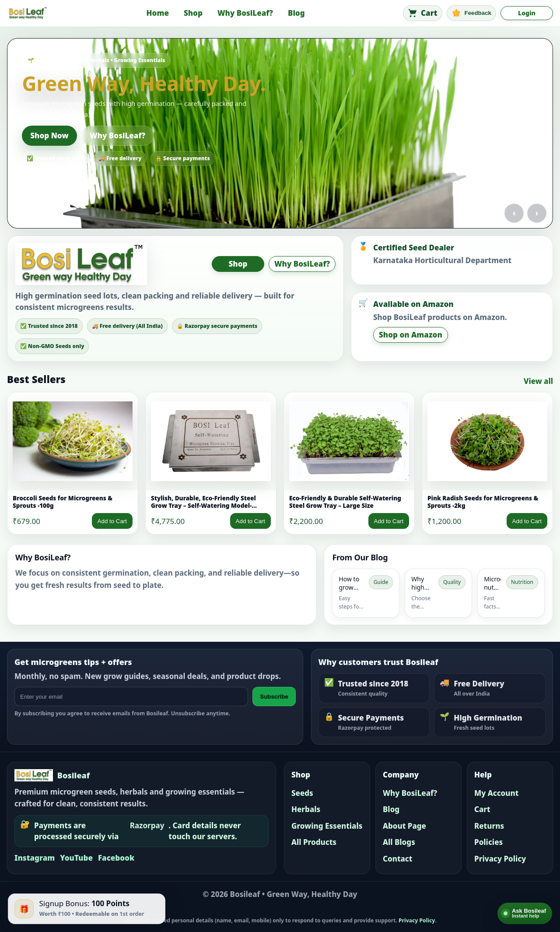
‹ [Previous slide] (514, 213)
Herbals (306, 809)
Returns (489, 826)
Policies (488, 842)
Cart (482, 809)
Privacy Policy (500, 859)
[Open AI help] (525, 913)
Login (527, 13)
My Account (496, 793)
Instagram (35, 858)
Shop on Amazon (411, 335)
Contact (397, 859)
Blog (296, 13)
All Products (314, 842)
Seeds (302, 793)
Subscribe (274, 697)
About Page (404, 826)
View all (538, 381)
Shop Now (49, 135)
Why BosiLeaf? (245, 13)
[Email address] (131, 696)
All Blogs (399, 842)
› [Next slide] (537, 213)
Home (158, 13)
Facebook (116, 858)
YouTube (76, 858)
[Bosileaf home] (28, 13)
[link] (73, 463)
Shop (193, 13)
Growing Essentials (327, 826)
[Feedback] (472, 13)
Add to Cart (112, 521)
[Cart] (422, 13)
